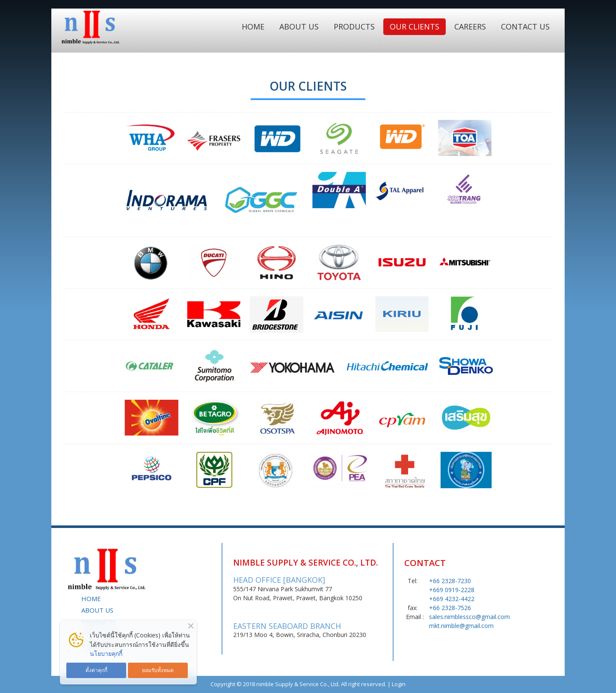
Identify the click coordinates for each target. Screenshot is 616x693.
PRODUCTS (354, 27)
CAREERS (470, 27)
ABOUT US (299, 27)
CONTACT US (525, 27)
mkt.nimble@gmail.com (461, 626)
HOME (253, 27)
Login (399, 684)
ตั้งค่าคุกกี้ (96, 670)
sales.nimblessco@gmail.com (469, 617)
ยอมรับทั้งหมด (158, 670)
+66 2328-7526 (450, 608)
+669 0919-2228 (452, 590)
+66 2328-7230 (450, 581)
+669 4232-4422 (452, 599)
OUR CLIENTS (415, 27)
